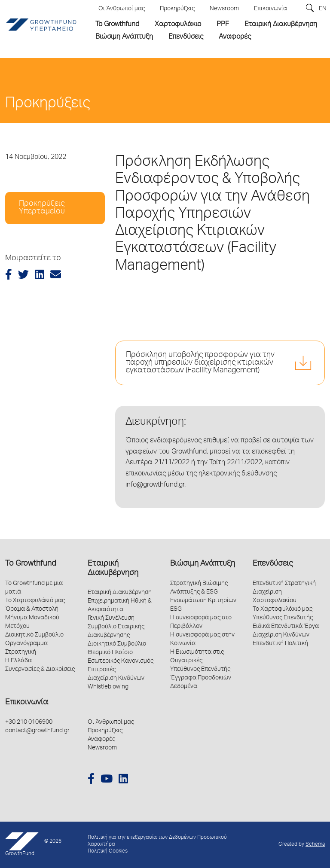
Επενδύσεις (273, 564)
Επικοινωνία (27, 703)
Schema (315, 845)
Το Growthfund (31, 564)
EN (323, 9)
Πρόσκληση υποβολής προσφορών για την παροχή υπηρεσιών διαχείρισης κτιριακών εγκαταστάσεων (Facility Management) (200, 363)
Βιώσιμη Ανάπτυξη (203, 564)
